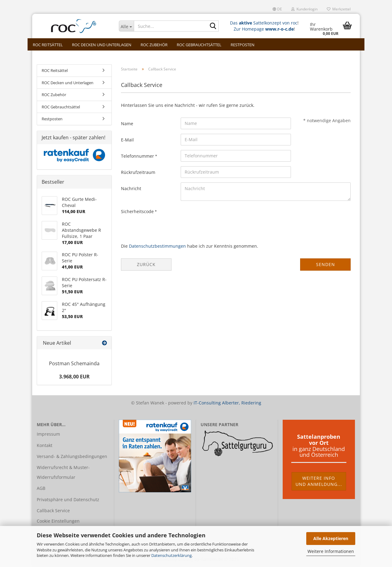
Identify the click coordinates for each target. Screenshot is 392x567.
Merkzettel (339, 9)
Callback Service (53, 511)
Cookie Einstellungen (58, 521)
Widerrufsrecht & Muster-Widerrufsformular (63, 472)
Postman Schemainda (74, 363)
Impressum (48, 434)
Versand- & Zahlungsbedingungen (72, 456)
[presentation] (227, 217)
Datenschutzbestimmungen (157, 246)
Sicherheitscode (138, 211)
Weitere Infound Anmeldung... (319, 481)
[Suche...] (126, 26)
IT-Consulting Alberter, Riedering (227, 403)
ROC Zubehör (154, 45)
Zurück (146, 264)
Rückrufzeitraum (138, 172)
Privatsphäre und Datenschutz (68, 499)
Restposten (243, 45)
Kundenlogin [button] (304, 9)
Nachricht (131, 188)
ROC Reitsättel (48, 45)
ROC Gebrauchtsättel (199, 45)
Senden (326, 264)
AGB (41, 488)
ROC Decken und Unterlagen (102, 45)
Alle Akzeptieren (331, 538)
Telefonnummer (138, 156)
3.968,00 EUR (74, 377)
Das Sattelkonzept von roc (264, 23)
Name (127, 124)
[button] (277, 9)
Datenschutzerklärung (171, 555)
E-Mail (127, 140)
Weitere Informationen (331, 551)
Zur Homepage (264, 29)
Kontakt (45, 445)
